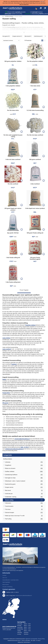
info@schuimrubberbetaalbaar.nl (14, 449)
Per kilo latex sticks (13, 110)
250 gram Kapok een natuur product (13, 209)
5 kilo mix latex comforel (13, 159)
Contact (4, 575)
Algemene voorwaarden (31, 639)
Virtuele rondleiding (7, 587)
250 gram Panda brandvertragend (35, 258)
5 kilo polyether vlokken (13, 86)
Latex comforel (7, 349)
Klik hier (42, 1)
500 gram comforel (35, 159)
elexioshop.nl (27, 642)
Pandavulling (6, 393)
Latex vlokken (6, 338)
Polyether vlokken (30, 325)
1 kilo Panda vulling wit (13, 258)
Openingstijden (6, 582)
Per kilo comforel (13, 184)
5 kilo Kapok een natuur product (35, 208)
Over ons (5, 578)
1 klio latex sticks (35, 86)
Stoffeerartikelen (8, 459)
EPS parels (5, 403)
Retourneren (6, 584)
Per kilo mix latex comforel (35, 135)
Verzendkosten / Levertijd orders (11, 580)
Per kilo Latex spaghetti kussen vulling (13, 136)
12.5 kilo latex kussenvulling (35, 110)
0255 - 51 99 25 (25, 447)
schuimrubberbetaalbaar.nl (22, 439)
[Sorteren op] (11, 40)
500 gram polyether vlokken (13, 61)
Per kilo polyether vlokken (35, 61)
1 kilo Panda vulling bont (13, 282)
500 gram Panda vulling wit (35, 233)
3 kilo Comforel (35, 184)
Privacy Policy (41, 639)
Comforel (14, 364)
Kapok (4, 379)
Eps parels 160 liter (13, 233)
